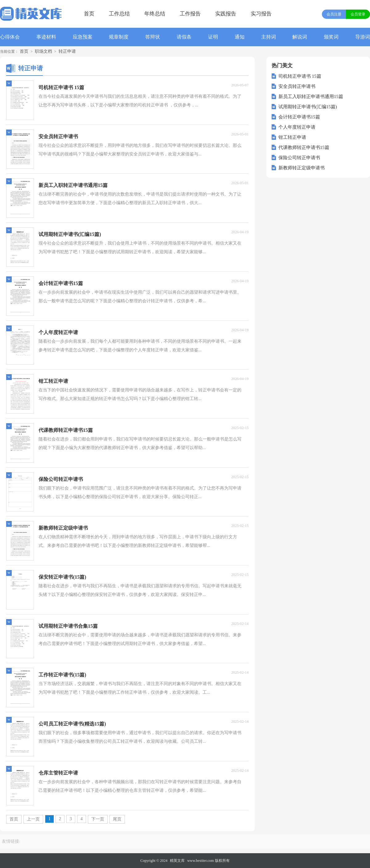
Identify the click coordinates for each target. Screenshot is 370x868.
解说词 (300, 37)
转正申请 (67, 51)
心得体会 (10, 37)
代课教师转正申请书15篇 (304, 147)
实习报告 (261, 14)
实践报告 (226, 14)
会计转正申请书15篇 (299, 117)
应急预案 (83, 37)
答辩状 (153, 37)
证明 (213, 37)
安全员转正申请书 (297, 86)
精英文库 (177, 861)
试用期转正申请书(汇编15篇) (308, 107)
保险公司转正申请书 (299, 158)
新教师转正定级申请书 (302, 168)
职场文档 (43, 51)
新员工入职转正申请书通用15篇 (311, 97)
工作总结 (119, 14)
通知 (240, 37)
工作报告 (190, 14)
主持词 (269, 37)
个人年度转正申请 (297, 127)
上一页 (33, 819)
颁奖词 (331, 37)
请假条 (184, 37)
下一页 (98, 819)
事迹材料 (46, 37)
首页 (89, 14)
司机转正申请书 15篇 (300, 76)
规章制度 (119, 37)
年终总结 (155, 14)
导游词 (363, 37)
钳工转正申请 (292, 137)
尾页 (117, 819)
